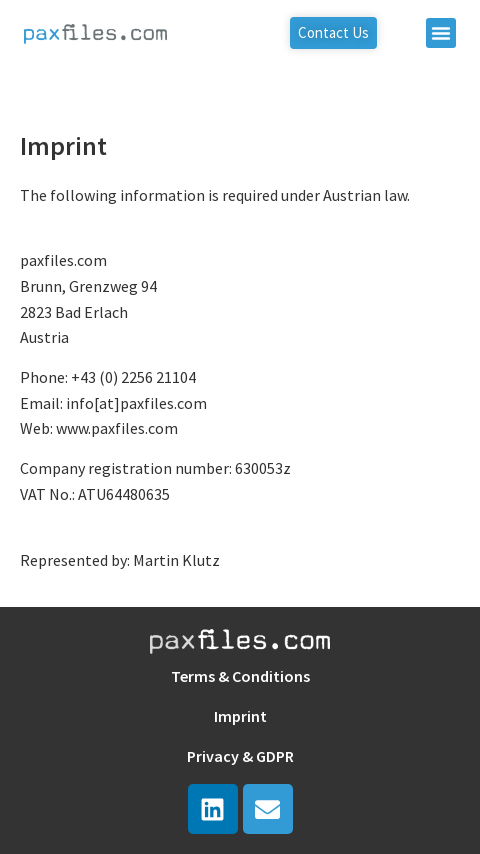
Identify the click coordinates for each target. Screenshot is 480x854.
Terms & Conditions (240, 676)
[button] (441, 33)
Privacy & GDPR (240, 756)
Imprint (240, 716)
